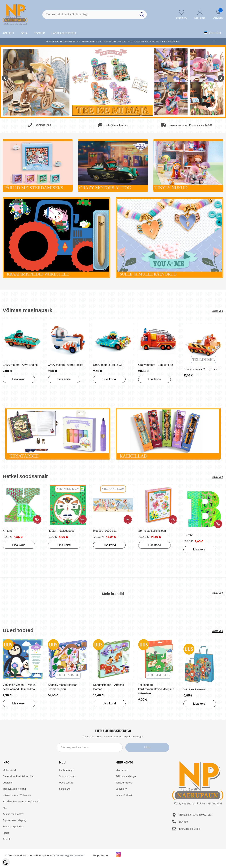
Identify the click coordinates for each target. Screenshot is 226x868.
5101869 (183, 822)
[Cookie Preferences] (6, 862)
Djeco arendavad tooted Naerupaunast (30, 855)
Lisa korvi (18, 379)
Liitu (153, 747)
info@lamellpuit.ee (189, 829)
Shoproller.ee (100, 855)
